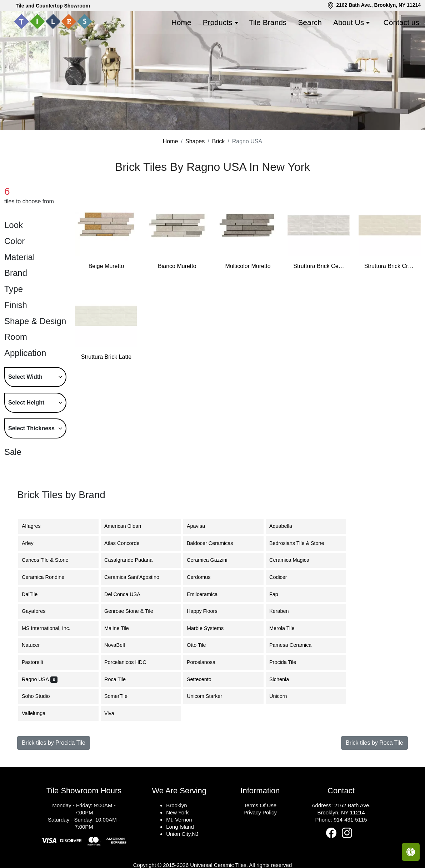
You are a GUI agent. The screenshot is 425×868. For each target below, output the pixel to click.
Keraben (283, 645)
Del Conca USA (127, 628)
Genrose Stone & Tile (134, 645)
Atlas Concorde (127, 577)
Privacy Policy (260, 846)
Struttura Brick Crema (390, 300)
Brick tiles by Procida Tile (54, 777)
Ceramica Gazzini (211, 594)
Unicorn (282, 730)
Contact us (401, 22)
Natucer (36, 679)
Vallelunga (38, 747)
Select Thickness (31, 462)
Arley (33, 577)
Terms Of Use (260, 839)
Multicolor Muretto (248, 300)
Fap (279, 628)
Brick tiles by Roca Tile (374, 777)
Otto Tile (201, 679)
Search (310, 22)
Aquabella (285, 560)
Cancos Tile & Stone (50, 594)
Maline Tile (122, 662)
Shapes (195, 175)
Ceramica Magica (295, 594)
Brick (219, 175)
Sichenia (283, 713)
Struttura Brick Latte (106, 391)
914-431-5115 (350, 854)
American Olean (127, 560)
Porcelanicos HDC (130, 696)
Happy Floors (206, 645)
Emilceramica (207, 628)
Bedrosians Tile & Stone (301, 577)
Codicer (282, 611)
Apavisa (200, 560)
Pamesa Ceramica (296, 679)
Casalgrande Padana (134, 594)
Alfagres (37, 560)
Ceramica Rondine (48, 611)
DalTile (35, 628)
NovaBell (120, 679)
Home (181, 22)
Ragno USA (40, 713)
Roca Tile (119, 713)
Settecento (204, 713)
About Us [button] (349, 22)
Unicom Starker (209, 730)
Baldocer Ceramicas (214, 577)
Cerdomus (204, 611)
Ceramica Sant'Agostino (136, 611)
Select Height (26, 436)
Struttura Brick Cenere (319, 300)
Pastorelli (37, 696)
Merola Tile (286, 662)
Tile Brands (268, 22)
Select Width (25, 410)
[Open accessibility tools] (411, 852)
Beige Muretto (106, 300)
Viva (115, 747)
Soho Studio (41, 730)
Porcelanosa (205, 696)
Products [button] (218, 22)
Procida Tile (288, 696)
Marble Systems (211, 662)
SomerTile (121, 730)
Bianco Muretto (177, 300)
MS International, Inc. (50, 662)
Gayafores (39, 645)
